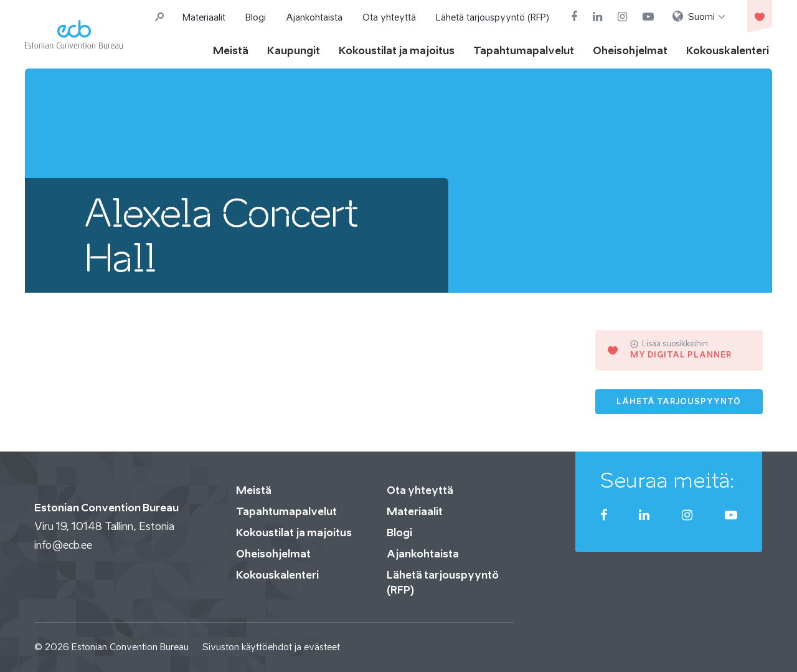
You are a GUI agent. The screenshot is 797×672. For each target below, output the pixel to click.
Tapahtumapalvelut (524, 50)
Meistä (231, 50)
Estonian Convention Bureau (130, 647)
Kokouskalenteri (728, 50)
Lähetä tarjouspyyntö (679, 401)
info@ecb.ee (63, 545)
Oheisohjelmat (630, 50)
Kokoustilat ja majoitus (397, 50)
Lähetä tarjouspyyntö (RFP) (493, 17)
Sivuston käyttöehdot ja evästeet (271, 647)
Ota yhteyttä (389, 17)
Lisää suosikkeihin (669, 344)
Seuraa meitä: (667, 480)
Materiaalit (204, 17)
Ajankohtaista (314, 17)
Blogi (256, 17)
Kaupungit (294, 50)
